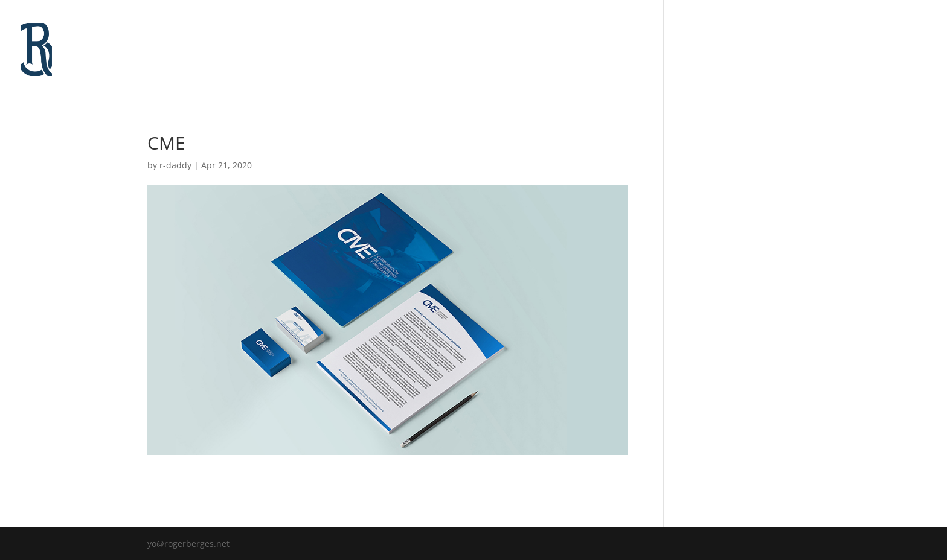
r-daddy (175, 165)
